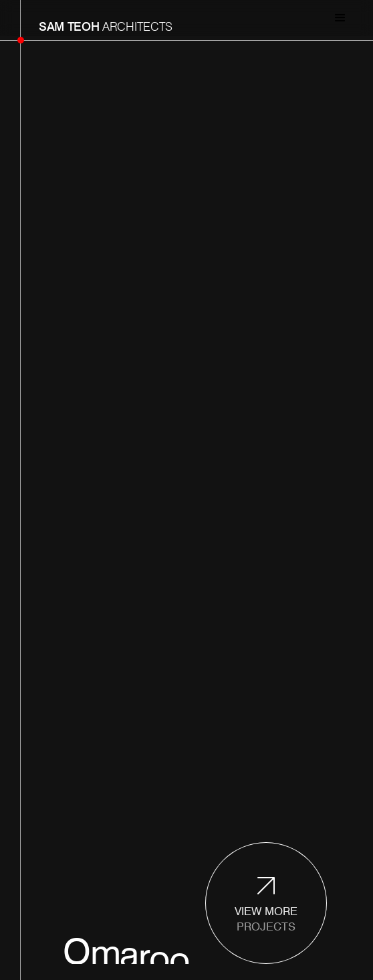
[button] (340, 20)
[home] (102, 20)
